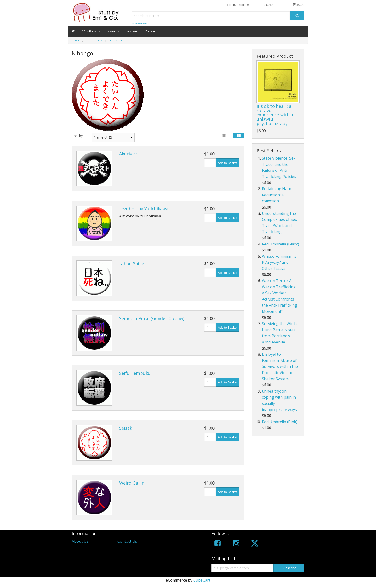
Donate (150, 31)
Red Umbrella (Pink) (280, 422)
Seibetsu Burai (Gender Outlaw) (152, 318)
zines (112, 31)
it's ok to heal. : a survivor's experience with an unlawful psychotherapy (276, 115)
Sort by (77, 136)
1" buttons (89, 31)
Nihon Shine (132, 263)
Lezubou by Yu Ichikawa (144, 209)
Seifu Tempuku (135, 373)
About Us (80, 541)
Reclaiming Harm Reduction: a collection (277, 195)
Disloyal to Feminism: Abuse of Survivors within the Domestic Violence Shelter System (280, 366)
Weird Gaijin (132, 483)
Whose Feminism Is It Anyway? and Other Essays (279, 262)
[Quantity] (210, 163)
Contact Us (127, 541)
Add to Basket (228, 163)
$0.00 (298, 5)
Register (243, 5)
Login (231, 5)
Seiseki (126, 428)
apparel (132, 31)
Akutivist (128, 154)
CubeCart (202, 580)
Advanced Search (140, 24)
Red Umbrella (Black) (280, 244)
